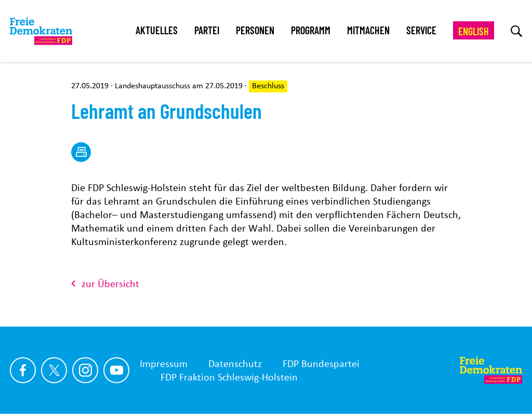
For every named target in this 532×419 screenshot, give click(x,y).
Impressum (164, 363)
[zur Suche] (516, 31)
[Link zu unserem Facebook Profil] (23, 370)
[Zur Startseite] (491, 370)
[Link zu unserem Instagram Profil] (85, 370)
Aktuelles (157, 30)
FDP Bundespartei (321, 363)
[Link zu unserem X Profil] (54, 370)
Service (421, 30)
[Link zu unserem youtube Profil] (116, 370)
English (474, 31)
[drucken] (81, 152)
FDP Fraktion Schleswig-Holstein (229, 377)
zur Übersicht (105, 283)
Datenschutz (235, 363)
